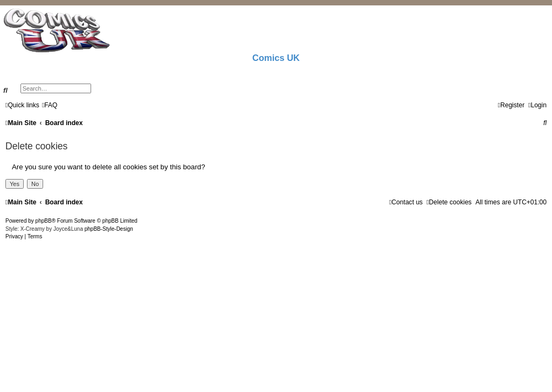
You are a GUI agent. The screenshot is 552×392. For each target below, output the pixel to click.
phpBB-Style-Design (109, 229)
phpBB (44, 221)
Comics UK (276, 58)
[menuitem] (50, 105)
